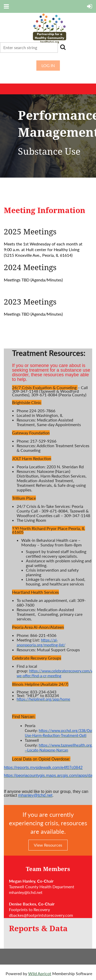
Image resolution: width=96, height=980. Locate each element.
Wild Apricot (40, 973)
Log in (48, 65)
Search (63, 47)
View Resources (48, 845)
